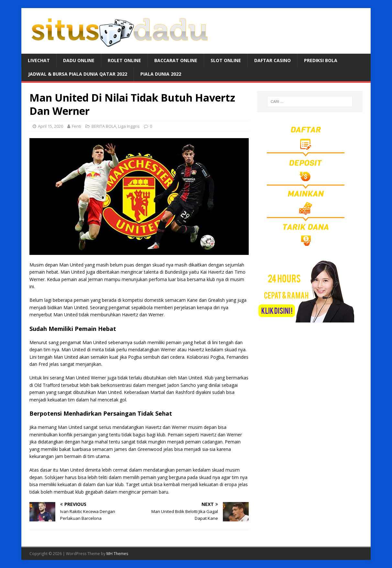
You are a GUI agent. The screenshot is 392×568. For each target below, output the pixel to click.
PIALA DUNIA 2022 (161, 74)
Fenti (76, 126)
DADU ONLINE (79, 60)
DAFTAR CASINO (272, 60)
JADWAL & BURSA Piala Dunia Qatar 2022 (78, 74)
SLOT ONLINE (226, 60)
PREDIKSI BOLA (321, 60)
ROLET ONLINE (124, 60)
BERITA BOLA (104, 126)
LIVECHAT (39, 60)
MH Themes (117, 554)
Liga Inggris (129, 126)
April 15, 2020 (50, 126)
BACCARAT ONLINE (176, 60)
